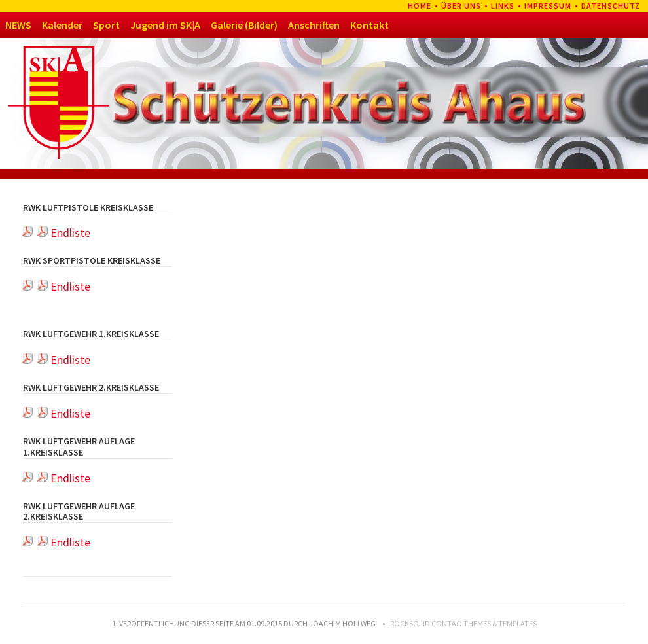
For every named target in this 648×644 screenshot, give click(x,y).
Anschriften (314, 25)
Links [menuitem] (503, 6)
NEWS (18, 25)
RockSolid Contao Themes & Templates (463, 623)
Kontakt (369, 25)
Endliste (64, 233)
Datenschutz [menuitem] (611, 6)
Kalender (62, 25)
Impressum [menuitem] (548, 6)
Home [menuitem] (420, 6)
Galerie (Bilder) (244, 25)
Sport (106, 25)
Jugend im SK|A (165, 25)
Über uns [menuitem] (461, 6)
